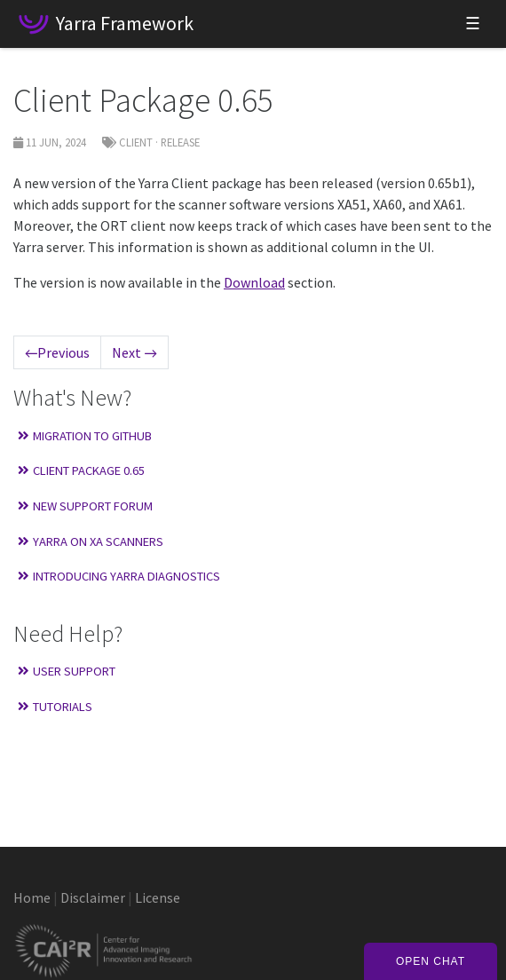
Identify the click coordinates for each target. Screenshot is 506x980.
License (158, 897)
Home (32, 897)
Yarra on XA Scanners (91, 541)
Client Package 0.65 (81, 470)
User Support (67, 671)
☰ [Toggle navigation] (473, 24)
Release (180, 142)
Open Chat (431, 961)
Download (254, 282)
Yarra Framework (125, 23)
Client (136, 142)
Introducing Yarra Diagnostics (119, 576)
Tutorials (55, 707)
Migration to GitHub (85, 436)
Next (134, 352)
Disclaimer (93, 897)
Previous (57, 352)
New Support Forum (85, 506)
